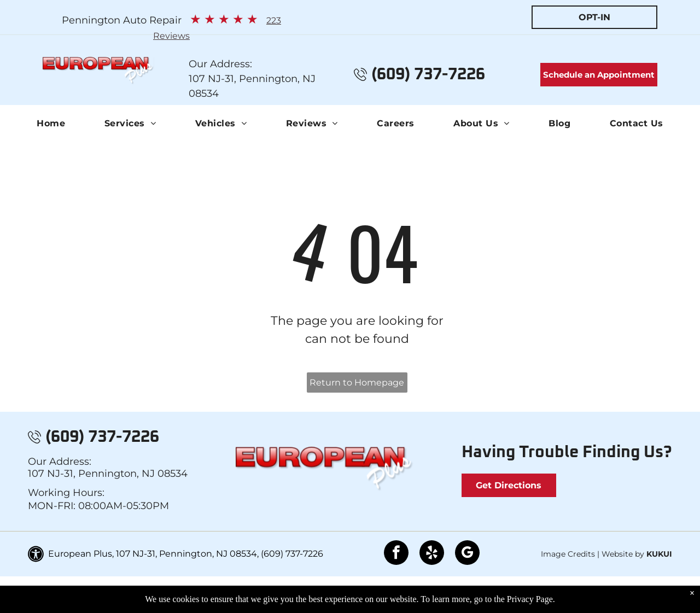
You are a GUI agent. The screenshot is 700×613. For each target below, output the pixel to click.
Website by (623, 554)
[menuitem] (51, 124)
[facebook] (396, 554)
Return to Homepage (357, 383)
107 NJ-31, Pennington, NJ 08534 (108, 474)
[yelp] (432, 554)
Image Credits (568, 554)
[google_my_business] (467, 554)
